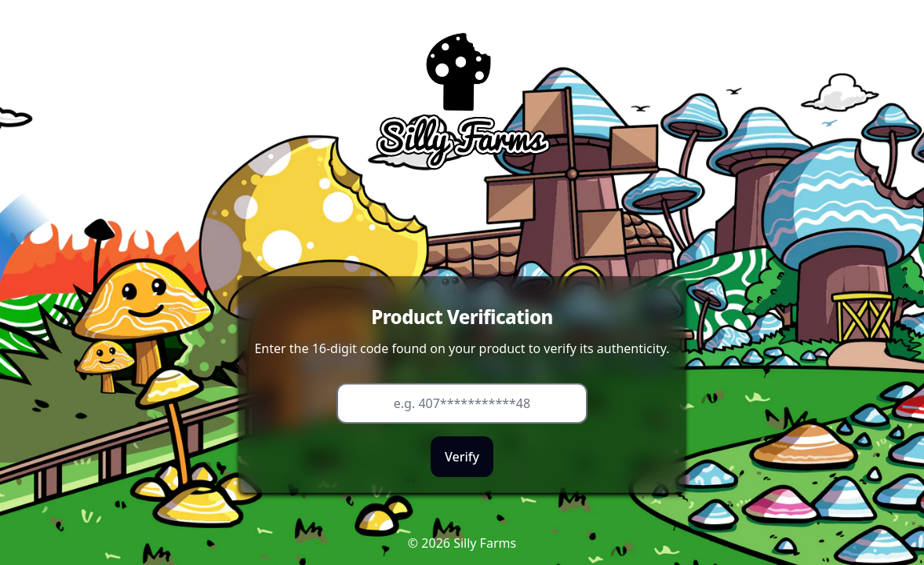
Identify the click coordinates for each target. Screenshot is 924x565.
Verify (462, 457)
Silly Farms (485, 543)
